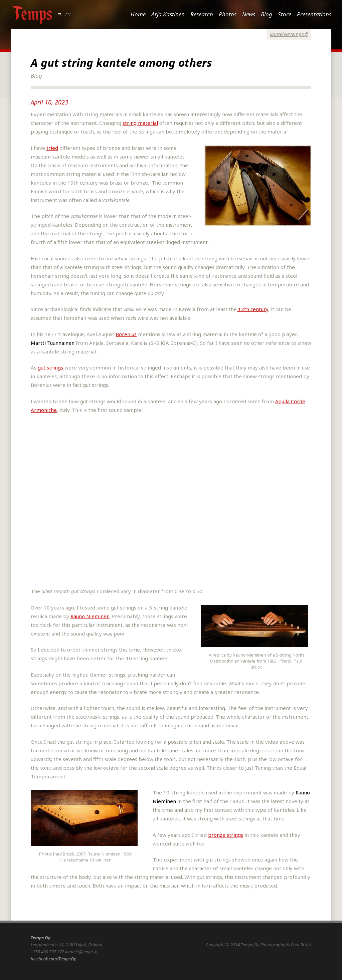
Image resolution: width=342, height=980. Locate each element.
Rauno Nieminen (90, 616)
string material (140, 123)
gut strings (50, 367)
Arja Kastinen (168, 14)
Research (202, 14)
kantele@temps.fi (289, 34)
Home (138, 14)
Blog (267, 14)
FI (59, 15)
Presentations (314, 14)
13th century (252, 309)
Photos (228, 14)
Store (285, 14)
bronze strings (226, 835)
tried (52, 148)
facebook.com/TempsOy (53, 959)
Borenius (126, 334)
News (249, 14)
